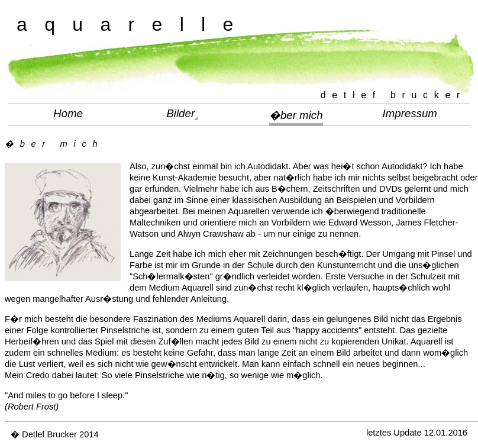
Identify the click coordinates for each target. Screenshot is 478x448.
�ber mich (296, 115)
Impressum (410, 113)
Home (68, 113)
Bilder (180, 113)
